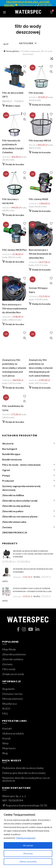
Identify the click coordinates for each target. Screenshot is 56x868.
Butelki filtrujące (11, 454)
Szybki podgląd (25, 72)
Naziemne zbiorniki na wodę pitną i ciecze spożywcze (26, 779)
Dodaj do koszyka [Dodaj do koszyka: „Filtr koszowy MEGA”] (41, 152)
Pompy (6, 475)
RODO (6, 709)
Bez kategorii (10, 449)
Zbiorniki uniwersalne (14, 522)
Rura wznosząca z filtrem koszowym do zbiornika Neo (40, 254)
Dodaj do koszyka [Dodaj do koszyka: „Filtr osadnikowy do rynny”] (15, 422)
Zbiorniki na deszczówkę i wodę (20, 501)
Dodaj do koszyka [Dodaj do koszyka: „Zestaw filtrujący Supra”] (41, 304)
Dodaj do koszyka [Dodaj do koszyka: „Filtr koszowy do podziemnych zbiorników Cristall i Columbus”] (15, 164)
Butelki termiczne (12, 459)
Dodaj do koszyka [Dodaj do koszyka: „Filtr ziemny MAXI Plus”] (15, 262)
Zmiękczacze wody (13, 674)
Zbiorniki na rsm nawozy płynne (20, 516)
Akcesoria (8, 443)
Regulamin (8, 689)
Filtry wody (9, 669)
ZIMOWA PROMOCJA (15, 532)
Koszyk (6, 738)
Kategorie (26, 43)
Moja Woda (9, 649)
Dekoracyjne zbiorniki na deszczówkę (24, 773)
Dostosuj (28, 853)
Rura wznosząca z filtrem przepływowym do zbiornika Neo (15, 308)
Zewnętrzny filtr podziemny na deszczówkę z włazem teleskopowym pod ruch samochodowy (41, 368)
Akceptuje (28, 845)
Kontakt (7, 728)
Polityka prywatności (26, 838)
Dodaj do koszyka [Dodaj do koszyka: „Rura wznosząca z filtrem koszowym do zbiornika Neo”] (41, 270)
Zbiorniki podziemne (14, 654)
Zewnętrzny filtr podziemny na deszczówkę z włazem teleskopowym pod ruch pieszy (14, 368)
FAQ (5, 713)
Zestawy (7, 527)
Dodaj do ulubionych (25, 66)
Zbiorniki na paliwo (13, 511)
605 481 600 (44, 5)
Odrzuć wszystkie (28, 861)
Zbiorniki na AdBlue (13, 495)
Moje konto (9, 748)
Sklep (5, 743)
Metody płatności (13, 699)
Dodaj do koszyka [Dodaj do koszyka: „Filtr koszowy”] (41, 105)
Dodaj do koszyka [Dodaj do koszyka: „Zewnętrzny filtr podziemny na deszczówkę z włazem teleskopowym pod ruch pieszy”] (15, 388)
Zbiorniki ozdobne (13, 659)
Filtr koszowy (36, 93)
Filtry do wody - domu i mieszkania (21, 465)
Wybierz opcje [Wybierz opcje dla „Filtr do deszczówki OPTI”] (13, 106)
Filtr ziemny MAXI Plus (14, 250)
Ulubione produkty (13, 733)
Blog (5, 753)
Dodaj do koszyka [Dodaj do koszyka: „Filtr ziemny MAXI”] (41, 211)
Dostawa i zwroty (12, 694)
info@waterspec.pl (26, 5)
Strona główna (12, 51)
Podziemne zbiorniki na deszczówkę (23, 768)
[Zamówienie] (52, 59)
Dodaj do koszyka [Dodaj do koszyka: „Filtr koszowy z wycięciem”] (15, 215)
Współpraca (9, 704)
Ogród (6, 470)
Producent (8, 481)
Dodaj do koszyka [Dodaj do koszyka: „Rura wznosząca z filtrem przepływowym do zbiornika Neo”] (15, 324)
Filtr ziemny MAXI (39, 199)
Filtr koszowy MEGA (40, 140)
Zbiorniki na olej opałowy (16, 506)
